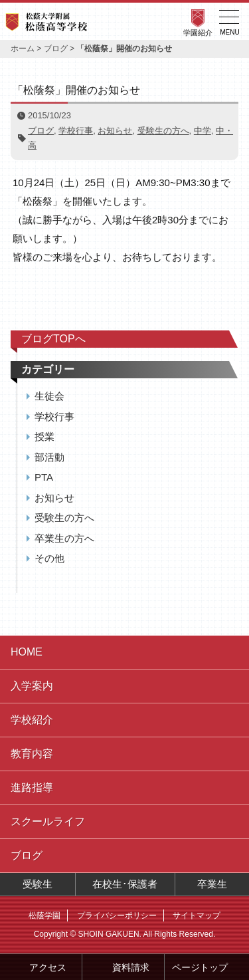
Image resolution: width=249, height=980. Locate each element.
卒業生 (212, 884)
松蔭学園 (44, 916)
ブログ (56, 49)
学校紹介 (32, 720)
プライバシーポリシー (117, 916)
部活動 (49, 457)
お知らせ (115, 131)
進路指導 (32, 788)
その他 (49, 558)
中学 (203, 131)
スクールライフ (48, 821)
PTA (44, 477)
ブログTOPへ (53, 339)
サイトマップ (197, 916)
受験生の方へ (163, 131)
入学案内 (32, 686)
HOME (27, 652)
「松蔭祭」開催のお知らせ (76, 90)
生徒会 (49, 396)
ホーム (23, 49)
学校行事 (76, 131)
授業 (44, 436)
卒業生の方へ (64, 538)
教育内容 (32, 754)
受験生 (38, 884)
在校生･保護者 (125, 884)
